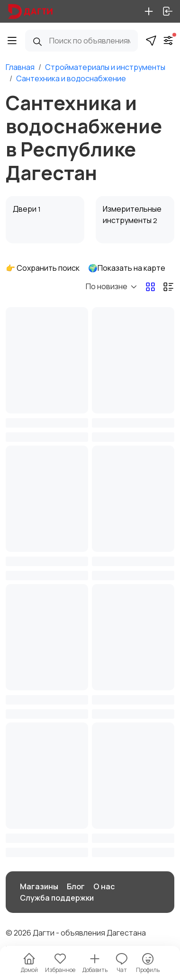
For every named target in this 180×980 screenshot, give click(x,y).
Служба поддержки (57, 898)
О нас (104, 886)
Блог (76, 886)
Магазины (39, 886)
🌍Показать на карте (127, 268)
